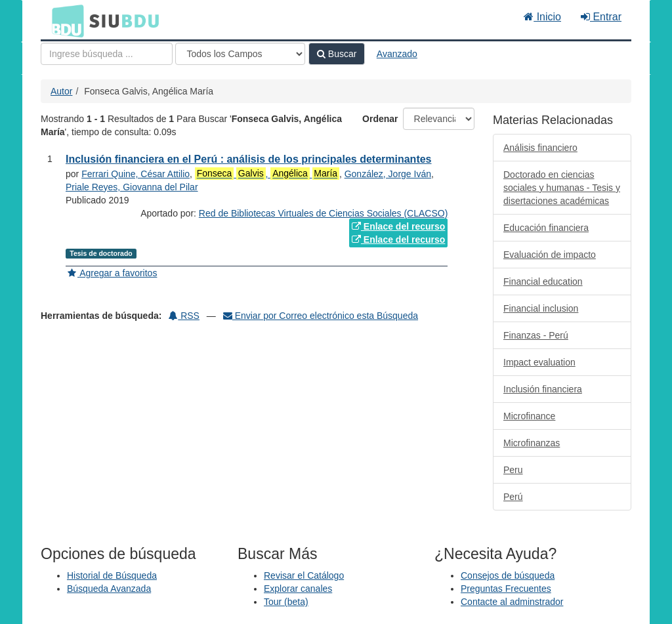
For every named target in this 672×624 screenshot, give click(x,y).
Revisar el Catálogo (304, 575)
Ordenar (380, 119)
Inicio (542, 17)
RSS (184, 316)
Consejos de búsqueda (508, 575)
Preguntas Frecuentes (506, 589)
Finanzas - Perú (536, 335)
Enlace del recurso (398, 226)
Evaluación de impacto (550, 255)
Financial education (543, 281)
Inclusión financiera (543, 389)
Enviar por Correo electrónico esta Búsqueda (321, 316)
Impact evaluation (539, 362)
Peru (513, 470)
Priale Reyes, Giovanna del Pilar (132, 187)
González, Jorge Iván (388, 174)
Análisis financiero (540, 148)
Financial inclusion (541, 308)
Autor (61, 91)
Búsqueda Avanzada (109, 589)
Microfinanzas (532, 443)
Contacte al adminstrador (512, 602)
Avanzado (397, 54)
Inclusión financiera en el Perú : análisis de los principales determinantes (249, 159)
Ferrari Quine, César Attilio (136, 174)
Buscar (337, 54)
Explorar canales (298, 589)
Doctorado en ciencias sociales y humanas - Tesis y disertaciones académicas (562, 188)
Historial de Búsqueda (112, 575)
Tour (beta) (286, 602)
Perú (513, 497)
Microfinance (529, 416)
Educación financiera (546, 228)
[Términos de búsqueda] (107, 54)
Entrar (601, 17)
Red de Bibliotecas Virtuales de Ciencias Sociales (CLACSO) (323, 213)
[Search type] (240, 54)
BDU (64, 20)
